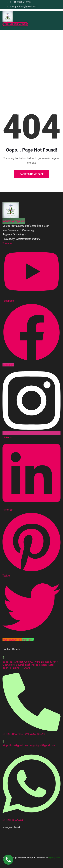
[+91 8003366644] (31, 816)
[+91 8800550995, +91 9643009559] (31, 730)
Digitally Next (54, 858)
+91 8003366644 (13, 820)
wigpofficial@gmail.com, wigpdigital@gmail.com (29, 745)
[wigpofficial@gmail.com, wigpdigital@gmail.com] (3, 741)
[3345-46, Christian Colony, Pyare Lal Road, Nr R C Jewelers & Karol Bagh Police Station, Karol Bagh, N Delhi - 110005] (3, 658)
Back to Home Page (32, 174)
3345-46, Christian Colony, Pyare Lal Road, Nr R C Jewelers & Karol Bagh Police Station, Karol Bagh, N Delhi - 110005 (30, 665)
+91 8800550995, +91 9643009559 (24, 734)
